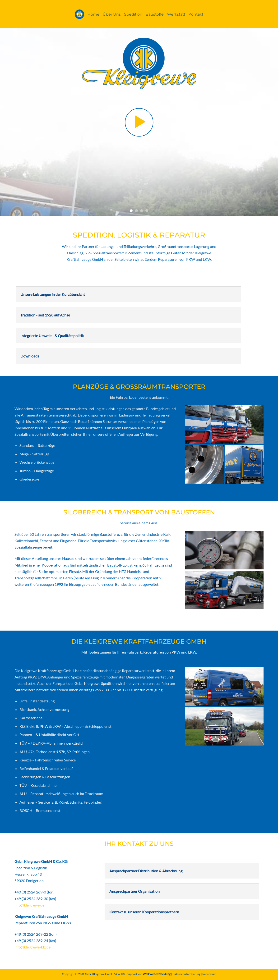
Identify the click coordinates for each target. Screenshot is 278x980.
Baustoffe (155, 14)
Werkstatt (176, 14)
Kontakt (196, 14)
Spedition (133, 14)
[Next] (268, 122)
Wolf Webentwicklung (157, 974)
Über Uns (112, 14)
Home (93, 14)
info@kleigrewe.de (29, 905)
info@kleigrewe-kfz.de (32, 947)
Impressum (209, 974)
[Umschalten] (20, 292)
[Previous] (10, 122)
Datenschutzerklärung (186, 974)
